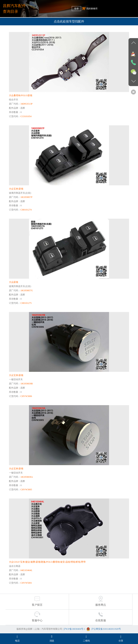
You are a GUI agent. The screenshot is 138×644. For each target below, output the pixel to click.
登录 (76, 9)
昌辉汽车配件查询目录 (14, 9)
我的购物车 (90, 9)
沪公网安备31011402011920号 (106, 629)
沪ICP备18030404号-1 (74, 629)
